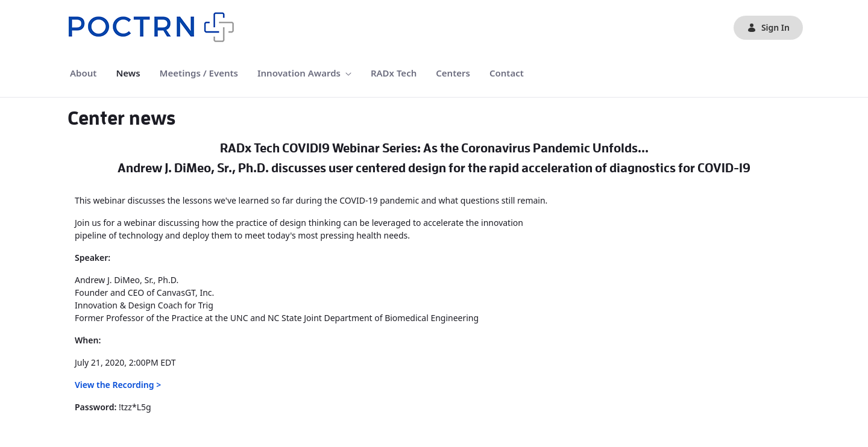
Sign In (768, 27)
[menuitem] (83, 73)
